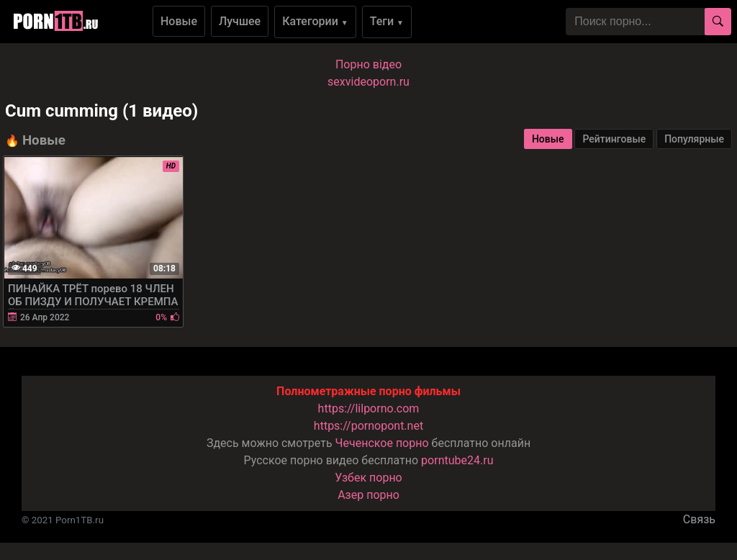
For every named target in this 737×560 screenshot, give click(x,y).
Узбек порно (368, 478)
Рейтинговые (614, 139)
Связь (699, 519)
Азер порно (368, 495)
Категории (315, 21)
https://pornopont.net (368, 426)
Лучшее (240, 21)
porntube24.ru (457, 460)
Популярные (694, 139)
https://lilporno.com (369, 408)
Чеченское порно (382, 443)
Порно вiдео (368, 64)
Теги (387, 21)
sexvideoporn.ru (368, 82)
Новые (179, 21)
